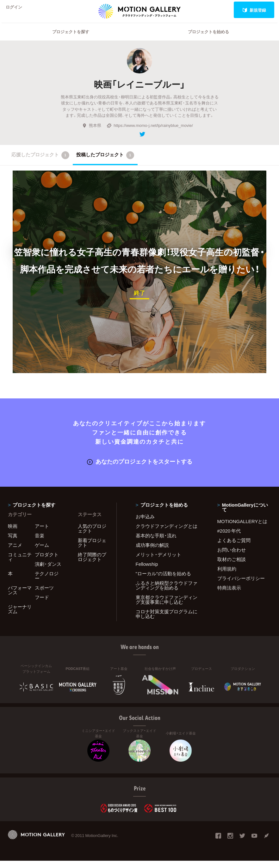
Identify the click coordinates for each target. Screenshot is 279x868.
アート (42, 533)
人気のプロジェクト (92, 536)
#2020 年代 (229, 538)
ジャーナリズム (20, 616)
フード (42, 604)
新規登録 (254, 10)
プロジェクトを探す (71, 40)
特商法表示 (229, 595)
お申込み (145, 524)
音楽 (40, 543)
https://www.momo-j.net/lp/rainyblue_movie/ (150, 133)
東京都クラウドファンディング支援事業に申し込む (167, 607)
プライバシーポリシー (241, 585)
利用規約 (227, 576)
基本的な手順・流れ (156, 543)
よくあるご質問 (234, 547)
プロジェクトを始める (208, 40)
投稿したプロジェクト (105, 163)
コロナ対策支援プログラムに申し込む (167, 621)
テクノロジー (47, 583)
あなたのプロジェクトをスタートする (140, 469)
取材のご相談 (232, 566)
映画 (13, 533)
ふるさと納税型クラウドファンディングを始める (167, 593)
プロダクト (47, 562)
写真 (13, 543)
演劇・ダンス (48, 571)
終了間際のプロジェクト (92, 564)
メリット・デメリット (158, 562)
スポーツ (44, 595)
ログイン (17, 10)
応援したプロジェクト (40, 163)
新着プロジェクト (92, 550)
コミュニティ (20, 564)
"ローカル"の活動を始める (164, 581)
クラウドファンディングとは (167, 533)
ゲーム (42, 552)
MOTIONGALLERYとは (242, 528)
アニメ (15, 552)
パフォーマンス (20, 597)
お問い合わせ (232, 557)
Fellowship (147, 571)
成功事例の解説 (152, 552)
